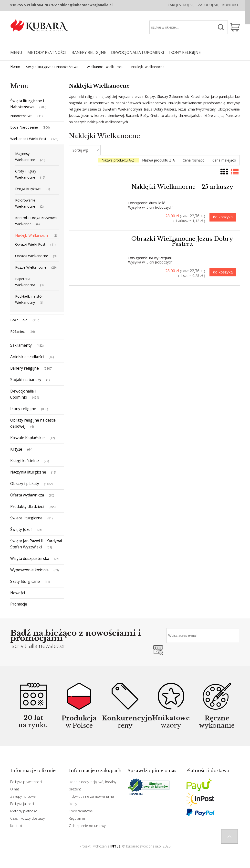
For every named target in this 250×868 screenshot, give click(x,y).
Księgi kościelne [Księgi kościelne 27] (25, 461)
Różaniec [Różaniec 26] (17, 331)
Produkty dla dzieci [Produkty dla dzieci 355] (27, 506)
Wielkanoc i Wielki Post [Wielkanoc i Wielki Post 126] (28, 139)
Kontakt (230, 5)
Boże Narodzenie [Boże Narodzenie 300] (24, 127)
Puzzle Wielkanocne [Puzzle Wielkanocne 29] (31, 267)
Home (15, 66)
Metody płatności (24, 811)
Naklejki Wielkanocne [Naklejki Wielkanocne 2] (32, 235)
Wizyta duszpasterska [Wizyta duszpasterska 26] (30, 558)
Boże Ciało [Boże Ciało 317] (19, 320)
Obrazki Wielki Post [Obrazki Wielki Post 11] (30, 244)
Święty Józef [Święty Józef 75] (21, 529)
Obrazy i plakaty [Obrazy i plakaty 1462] (25, 484)
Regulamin (77, 818)
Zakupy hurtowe (23, 796)
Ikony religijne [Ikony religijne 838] (23, 409)
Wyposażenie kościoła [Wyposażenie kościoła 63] (29, 570)
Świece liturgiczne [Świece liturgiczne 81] (26, 518)
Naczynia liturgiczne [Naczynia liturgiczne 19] (28, 472)
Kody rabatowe (81, 811)
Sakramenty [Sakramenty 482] (21, 345)
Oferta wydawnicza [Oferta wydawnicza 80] (27, 495)
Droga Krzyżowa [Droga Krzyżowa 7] (28, 189)
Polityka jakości (22, 804)
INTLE (115, 846)
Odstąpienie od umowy (87, 826)
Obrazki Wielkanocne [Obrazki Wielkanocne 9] (32, 256)
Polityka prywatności (26, 782)
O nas (15, 789)
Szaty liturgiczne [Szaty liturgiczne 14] (25, 581)
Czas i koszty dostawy (27, 818)
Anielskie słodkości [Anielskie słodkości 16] (27, 357)
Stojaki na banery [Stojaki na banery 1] (26, 380)
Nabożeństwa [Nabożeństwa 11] (21, 116)
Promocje (19, 604)
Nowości (18, 593)
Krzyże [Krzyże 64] (16, 449)
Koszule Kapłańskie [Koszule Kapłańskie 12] (27, 438)
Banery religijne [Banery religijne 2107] (25, 368)
